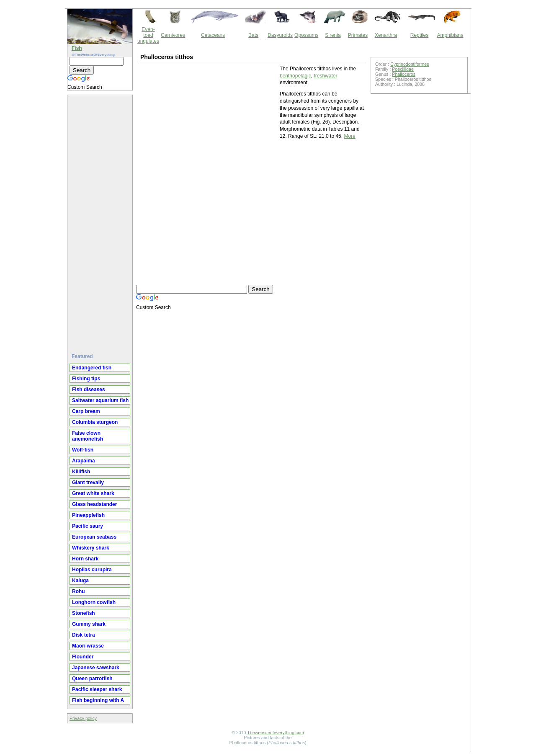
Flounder (83, 657)
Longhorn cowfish (94, 602)
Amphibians (450, 35)
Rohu (79, 591)
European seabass (94, 537)
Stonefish (84, 613)
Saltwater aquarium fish (100, 400)
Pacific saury (88, 526)
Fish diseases (89, 390)
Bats (253, 35)
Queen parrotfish (92, 679)
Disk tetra (84, 635)
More (349, 136)
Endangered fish (92, 368)
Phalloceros (404, 74)
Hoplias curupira (92, 570)
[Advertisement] (101, 221)
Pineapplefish (88, 515)
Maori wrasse (88, 646)
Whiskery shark (91, 548)
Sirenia (333, 35)
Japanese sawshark (96, 668)
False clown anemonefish (88, 436)
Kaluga (80, 581)
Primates (358, 35)
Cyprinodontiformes (410, 64)
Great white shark (93, 493)
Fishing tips (86, 379)
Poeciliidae (403, 69)
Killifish (81, 472)
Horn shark (85, 559)
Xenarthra (386, 35)
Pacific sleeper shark (97, 689)
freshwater (325, 76)
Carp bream (86, 411)
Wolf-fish (83, 450)
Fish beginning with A (98, 700)
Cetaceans (213, 35)
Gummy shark (89, 624)
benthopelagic (295, 76)
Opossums (306, 35)
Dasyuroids (280, 35)
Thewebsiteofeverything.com (276, 733)
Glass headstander (94, 504)
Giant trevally (88, 482)
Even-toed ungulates (148, 35)
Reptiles (419, 35)
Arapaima (84, 461)
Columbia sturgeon (95, 422)
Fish (77, 48)
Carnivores (173, 35)
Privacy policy (83, 718)
